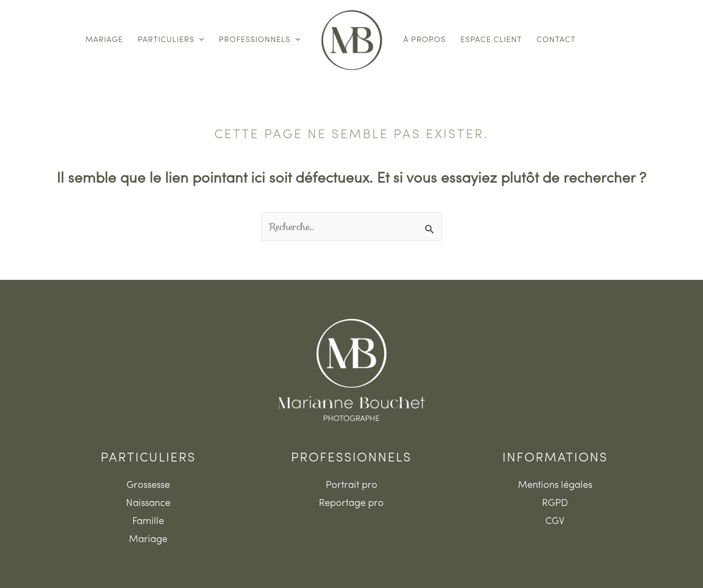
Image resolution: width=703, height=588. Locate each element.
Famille (148, 522)
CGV (555, 522)
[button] (199, 40)
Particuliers (171, 40)
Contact (556, 40)
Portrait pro (351, 485)
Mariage (104, 40)
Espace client (491, 40)
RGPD (555, 504)
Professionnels (259, 40)
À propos (424, 40)
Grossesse (148, 485)
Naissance (148, 504)
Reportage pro (351, 504)
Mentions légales (555, 485)
